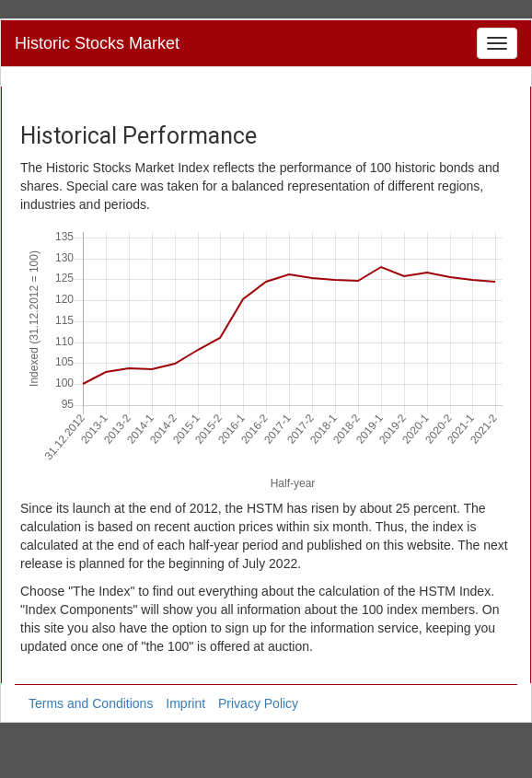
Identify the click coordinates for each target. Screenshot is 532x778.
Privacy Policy (258, 703)
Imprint (185, 703)
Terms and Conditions (91, 703)
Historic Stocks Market (97, 43)
